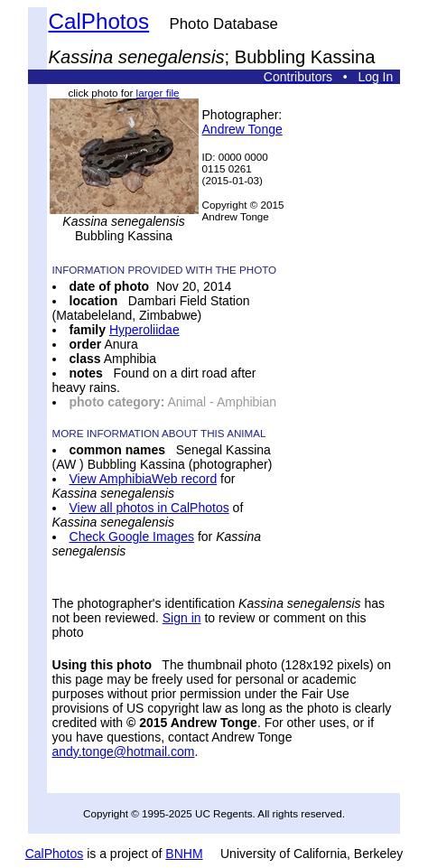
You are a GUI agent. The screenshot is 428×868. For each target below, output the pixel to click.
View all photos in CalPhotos (149, 508)
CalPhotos (99, 21)
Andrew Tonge (242, 129)
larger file (158, 93)
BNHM (184, 854)
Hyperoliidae (144, 330)
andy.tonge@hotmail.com (124, 751)
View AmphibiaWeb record (144, 479)
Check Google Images (132, 537)
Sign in (182, 618)
